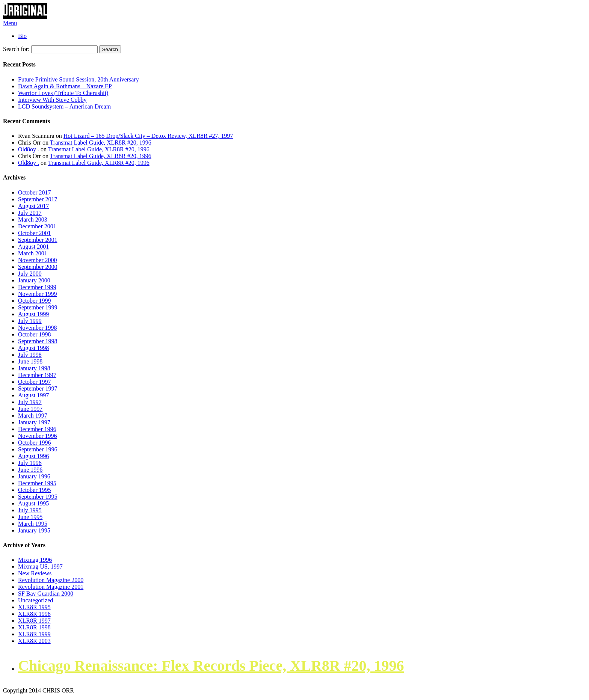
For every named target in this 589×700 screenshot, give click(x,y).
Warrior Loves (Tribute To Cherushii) (63, 93)
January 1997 (34, 422)
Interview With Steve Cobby (52, 100)
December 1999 (37, 287)
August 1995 (33, 503)
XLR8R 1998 (34, 627)
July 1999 (30, 321)
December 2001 (37, 226)
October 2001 (35, 233)
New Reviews (35, 573)
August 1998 (33, 348)
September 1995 (38, 497)
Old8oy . (29, 149)
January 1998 (34, 368)
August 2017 (33, 206)
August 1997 (33, 395)
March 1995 (33, 524)
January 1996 (34, 476)
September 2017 (38, 199)
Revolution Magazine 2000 (51, 580)
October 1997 (35, 382)
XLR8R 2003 (34, 641)
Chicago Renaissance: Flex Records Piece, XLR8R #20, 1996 (211, 666)
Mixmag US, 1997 (40, 566)
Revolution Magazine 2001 (51, 587)
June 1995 (30, 517)
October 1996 (35, 443)
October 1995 (35, 490)
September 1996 (38, 449)
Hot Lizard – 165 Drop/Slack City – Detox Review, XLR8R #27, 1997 (148, 136)
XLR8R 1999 (34, 634)
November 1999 (38, 294)
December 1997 (37, 375)
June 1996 (30, 470)
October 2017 (35, 192)
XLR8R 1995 (34, 607)
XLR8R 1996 (34, 614)
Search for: (16, 49)
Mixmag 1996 (35, 560)
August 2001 (33, 247)
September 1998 (38, 341)
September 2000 (38, 267)
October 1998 (35, 334)
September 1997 (38, 388)
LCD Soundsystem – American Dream (64, 106)
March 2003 (33, 220)
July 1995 (30, 510)
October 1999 (35, 301)
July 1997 (30, 402)
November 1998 (38, 328)
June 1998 (30, 361)
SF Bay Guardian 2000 (46, 594)
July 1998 (30, 355)
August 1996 (33, 456)
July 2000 (30, 274)
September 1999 (38, 307)
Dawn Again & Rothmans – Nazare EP (65, 86)
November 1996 (38, 436)
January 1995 (34, 530)
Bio (22, 36)
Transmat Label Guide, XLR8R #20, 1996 (101, 143)
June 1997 (30, 409)
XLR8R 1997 (34, 621)
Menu (10, 23)
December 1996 (37, 429)
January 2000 (34, 280)
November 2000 (38, 260)
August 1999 (33, 314)
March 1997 (33, 416)
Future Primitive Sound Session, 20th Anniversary (79, 79)
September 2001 (38, 240)
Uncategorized (35, 600)
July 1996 (30, 463)
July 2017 (30, 213)
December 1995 (37, 483)
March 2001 (33, 253)
